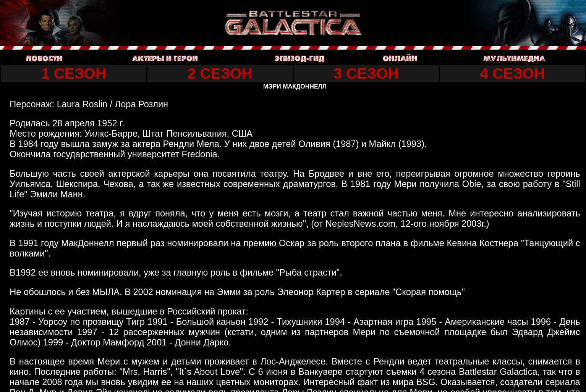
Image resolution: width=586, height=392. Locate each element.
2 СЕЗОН (220, 73)
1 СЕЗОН (74, 73)
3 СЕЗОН (366, 73)
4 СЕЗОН (512, 73)
